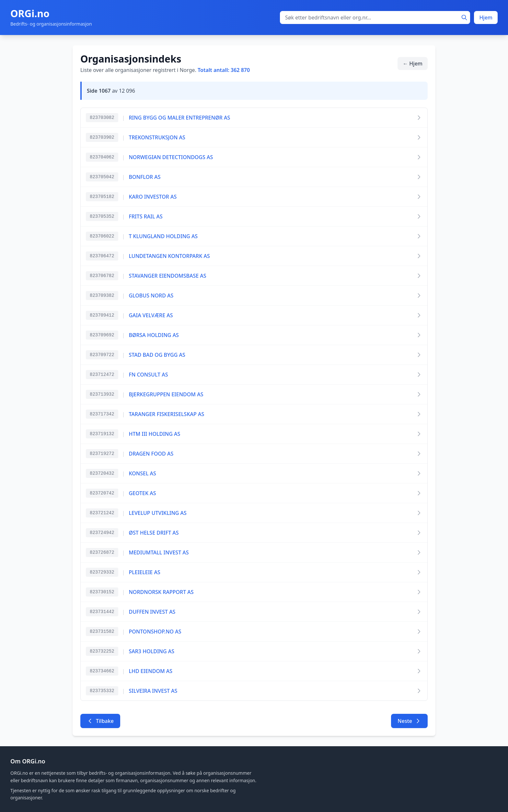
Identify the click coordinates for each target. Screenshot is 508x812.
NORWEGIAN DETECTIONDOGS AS (171, 157)
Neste (409, 721)
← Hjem (413, 64)
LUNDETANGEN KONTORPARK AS (169, 256)
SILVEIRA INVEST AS (153, 691)
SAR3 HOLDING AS (151, 651)
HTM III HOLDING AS (154, 434)
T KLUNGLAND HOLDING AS (163, 236)
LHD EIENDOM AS (150, 671)
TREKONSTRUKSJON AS (157, 137)
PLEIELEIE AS (144, 572)
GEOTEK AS (142, 493)
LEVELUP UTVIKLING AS (157, 513)
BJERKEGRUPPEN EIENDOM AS (166, 394)
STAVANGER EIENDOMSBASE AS (167, 276)
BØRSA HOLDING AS (154, 335)
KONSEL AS (142, 473)
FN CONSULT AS (148, 375)
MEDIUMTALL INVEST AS (159, 552)
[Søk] (464, 17)
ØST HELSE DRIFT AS (154, 533)
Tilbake (100, 721)
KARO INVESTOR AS (153, 197)
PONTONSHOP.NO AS (155, 632)
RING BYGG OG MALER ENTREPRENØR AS (179, 118)
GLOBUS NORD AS (151, 296)
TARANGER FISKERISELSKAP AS (166, 414)
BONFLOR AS (144, 177)
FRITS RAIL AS (145, 216)
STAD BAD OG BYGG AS (157, 355)
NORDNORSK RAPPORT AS (161, 592)
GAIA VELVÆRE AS (151, 315)
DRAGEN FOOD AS (151, 454)
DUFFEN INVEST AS (152, 612)
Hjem (486, 17)
